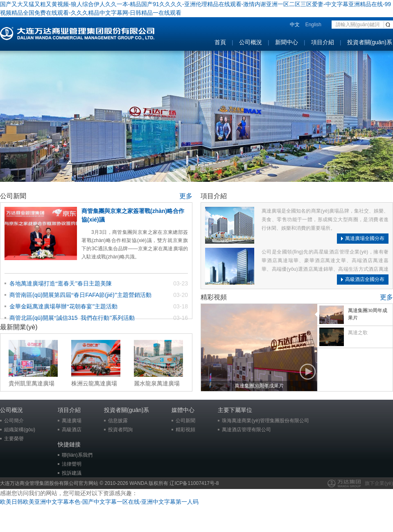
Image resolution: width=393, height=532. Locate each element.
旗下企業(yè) (379, 483)
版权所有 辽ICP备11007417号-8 (184, 483)
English (313, 25)
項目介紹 (323, 42)
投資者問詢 (120, 430)
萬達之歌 (358, 333)
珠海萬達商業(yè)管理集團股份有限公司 (265, 421)
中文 (295, 25)
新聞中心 (287, 42)
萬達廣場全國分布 (365, 238)
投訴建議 (72, 473)
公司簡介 (14, 421)
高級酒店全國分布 (365, 279)
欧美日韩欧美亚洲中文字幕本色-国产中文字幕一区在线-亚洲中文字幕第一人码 (99, 502)
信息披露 (118, 421)
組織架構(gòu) (20, 430)
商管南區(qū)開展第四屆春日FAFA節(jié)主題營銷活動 (80, 295)
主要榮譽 (14, 439)
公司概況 (251, 42)
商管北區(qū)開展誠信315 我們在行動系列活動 (72, 318)
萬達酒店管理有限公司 (246, 430)
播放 (308, 372)
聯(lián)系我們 (77, 455)
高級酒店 (72, 430)
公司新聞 (185, 421)
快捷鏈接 (69, 444)
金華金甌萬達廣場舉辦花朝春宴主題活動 (63, 306)
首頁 (220, 42)
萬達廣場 (72, 421)
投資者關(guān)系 (370, 42)
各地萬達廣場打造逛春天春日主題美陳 (61, 283)
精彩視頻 (185, 430)
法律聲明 (72, 464)
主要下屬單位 (235, 410)
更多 (186, 196)
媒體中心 (183, 410)
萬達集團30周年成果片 (259, 386)
